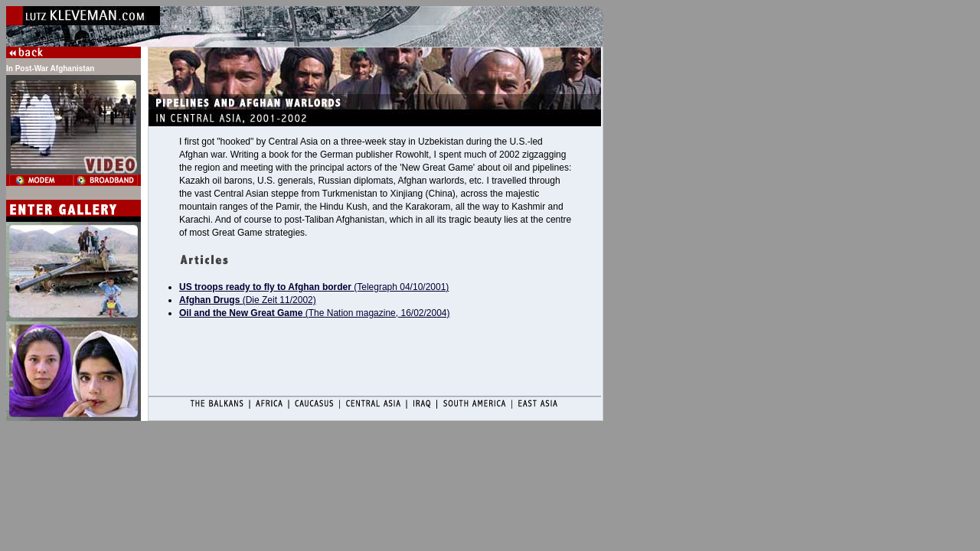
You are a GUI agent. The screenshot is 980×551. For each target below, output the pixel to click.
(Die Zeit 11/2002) (248, 300)
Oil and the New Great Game (241, 313)
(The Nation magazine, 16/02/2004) (376, 313)
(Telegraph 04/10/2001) (314, 287)
